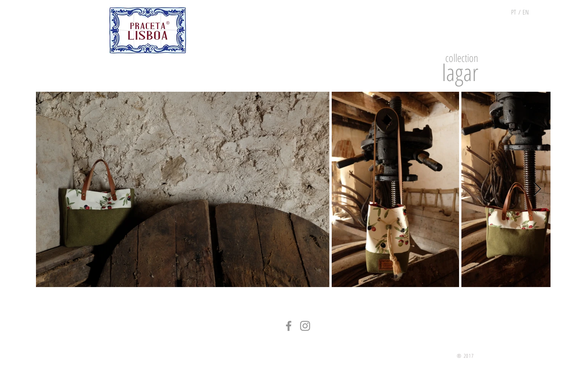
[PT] (514, 12)
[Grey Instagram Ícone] (305, 326)
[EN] (526, 12)
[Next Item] (537, 189)
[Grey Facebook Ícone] (289, 326)
